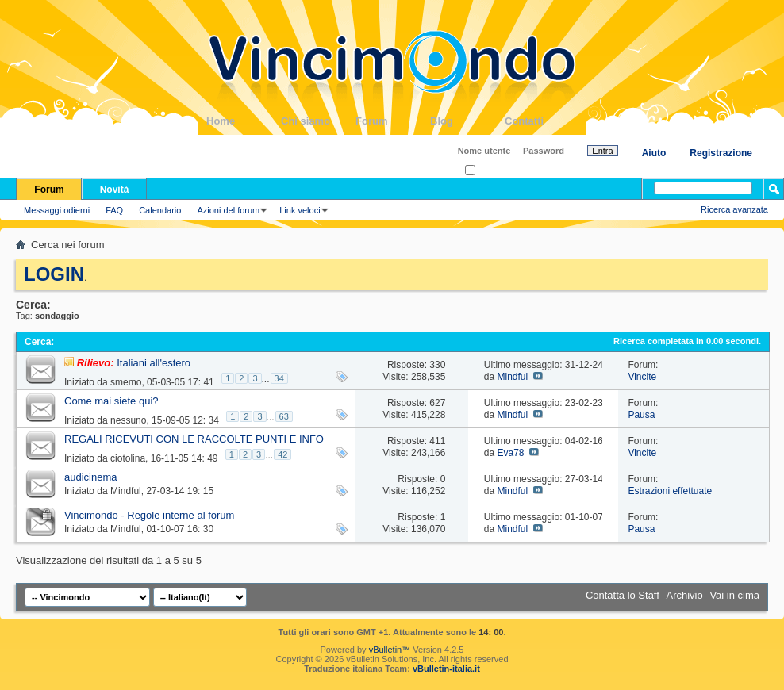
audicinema (91, 477)
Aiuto (654, 153)
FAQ (114, 210)
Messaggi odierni (57, 210)
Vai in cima (734, 595)
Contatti (542, 121)
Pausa (641, 415)
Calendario (160, 210)
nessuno (128, 420)
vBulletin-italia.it (446, 669)
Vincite (642, 377)
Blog (467, 121)
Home (244, 121)
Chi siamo (318, 121)
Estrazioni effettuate (670, 491)
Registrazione (721, 153)
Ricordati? (489, 171)
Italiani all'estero (154, 363)
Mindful (512, 377)
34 (279, 378)
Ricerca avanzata (734, 209)
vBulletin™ (390, 650)
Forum (393, 121)
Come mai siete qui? (111, 401)
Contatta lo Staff (623, 595)
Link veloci (300, 210)
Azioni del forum (228, 210)
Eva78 (510, 453)
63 (284, 416)
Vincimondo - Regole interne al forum (149, 515)
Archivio (685, 595)
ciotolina (128, 458)
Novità (115, 190)
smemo (126, 382)
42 (282, 454)
